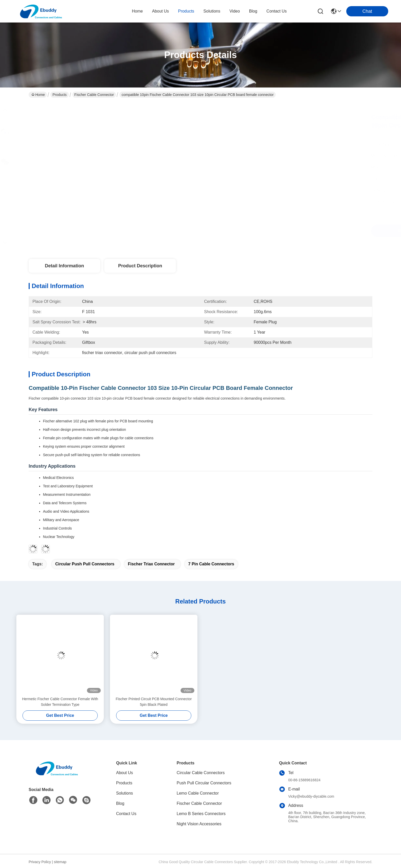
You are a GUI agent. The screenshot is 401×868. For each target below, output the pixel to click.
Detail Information (64, 266)
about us (160, 11)
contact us (277, 11)
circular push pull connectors (85, 564)
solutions (212, 11)
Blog (120, 803)
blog (253, 11)
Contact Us (126, 814)
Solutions (125, 793)
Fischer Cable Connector (94, 95)
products (186, 11)
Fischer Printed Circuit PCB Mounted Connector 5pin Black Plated (154, 702)
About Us (125, 773)
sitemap (60, 862)
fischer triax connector (151, 564)
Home (137, 11)
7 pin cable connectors (211, 564)
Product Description (140, 266)
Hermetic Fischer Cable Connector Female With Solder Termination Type (60, 702)
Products (59, 95)
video (235, 11)
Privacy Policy (40, 862)
